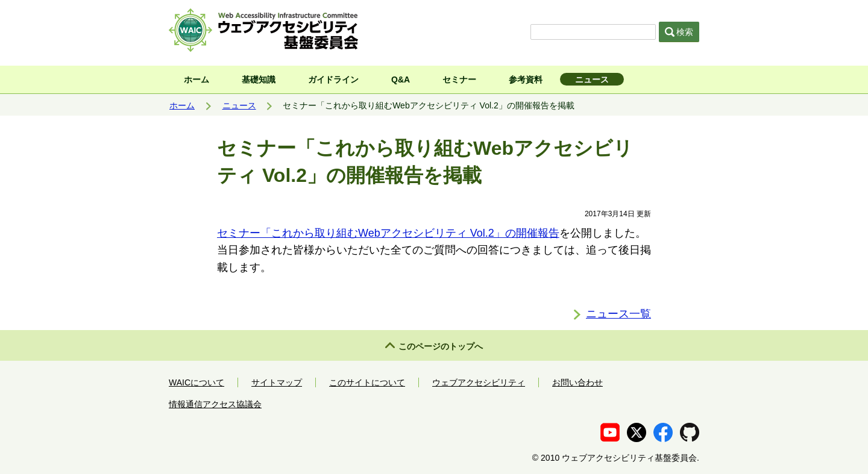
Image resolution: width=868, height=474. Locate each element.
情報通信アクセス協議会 (215, 404)
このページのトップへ (441, 346)
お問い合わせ (577, 382)
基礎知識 (259, 80)
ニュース (592, 80)
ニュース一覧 (618, 314)
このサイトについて (367, 382)
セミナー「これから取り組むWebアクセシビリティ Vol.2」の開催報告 (388, 233)
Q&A (401, 80)
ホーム (197, 80)
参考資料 (526, 80)
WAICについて (197, 382)
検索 (679, 32)
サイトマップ (277, 382)
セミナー (459, 80)
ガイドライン (333, 80)
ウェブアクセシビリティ (479, 382)
